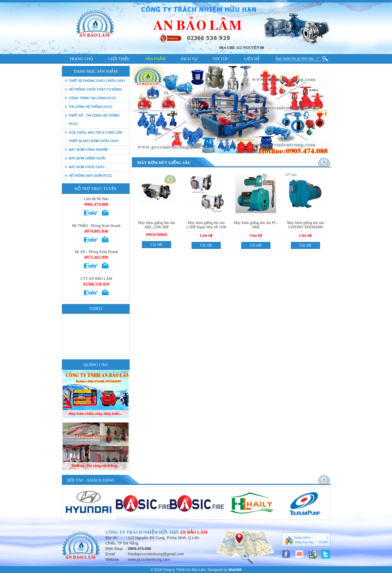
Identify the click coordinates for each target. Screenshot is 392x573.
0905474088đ (157, 235)
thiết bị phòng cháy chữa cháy (97, 81)
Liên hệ (252, 59)
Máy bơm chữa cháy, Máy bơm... (95, 414)
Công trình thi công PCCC (93, 98)
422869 (324, 542)
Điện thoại (114, 549)
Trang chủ (81, 59)
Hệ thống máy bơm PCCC (91, 176)
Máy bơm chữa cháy (87, 167)
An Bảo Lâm (194, 532)
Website (112, 559)
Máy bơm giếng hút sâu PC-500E (256, 225)
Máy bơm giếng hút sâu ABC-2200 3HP (157, 225)
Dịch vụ (189, 59)
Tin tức (221, 59)
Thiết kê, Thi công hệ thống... (95, 466)
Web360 (235, 570)
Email (110, 554)
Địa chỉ (112, 538)
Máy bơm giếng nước (87, 158)
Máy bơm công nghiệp (89, 150)
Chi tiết (156, 244)
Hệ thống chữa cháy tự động (95, 89)
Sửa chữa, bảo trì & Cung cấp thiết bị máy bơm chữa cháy (96, 137)
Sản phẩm (155, 59)
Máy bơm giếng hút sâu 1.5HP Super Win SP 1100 (206, 225)
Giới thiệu (119, 59)
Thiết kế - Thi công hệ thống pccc (94, 120)
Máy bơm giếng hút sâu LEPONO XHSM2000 (305, 225)
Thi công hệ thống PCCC (91, 107)
